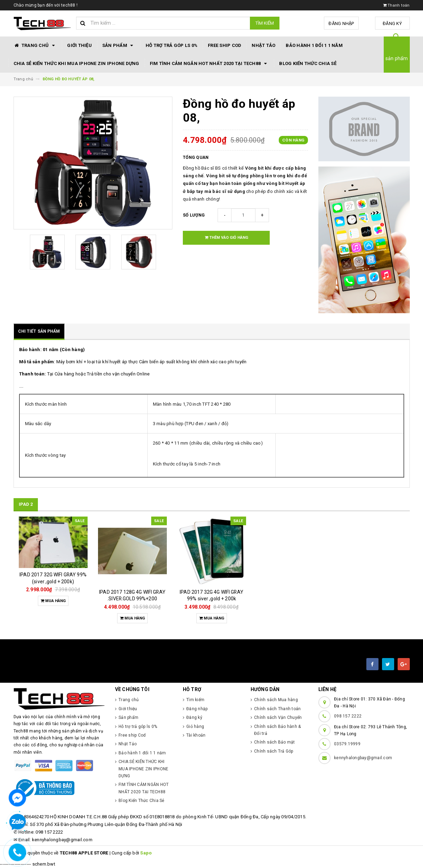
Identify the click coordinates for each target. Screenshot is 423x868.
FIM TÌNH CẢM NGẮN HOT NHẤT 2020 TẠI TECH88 (209, 64)
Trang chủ (35, 46)
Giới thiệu (79, 45)
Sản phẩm (119, 46)
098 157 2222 (348, 716)
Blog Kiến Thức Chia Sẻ (308, 63)
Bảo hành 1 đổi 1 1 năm (314, 45)
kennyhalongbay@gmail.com (363, 758)
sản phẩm (397, 58)
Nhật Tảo (263, 45)
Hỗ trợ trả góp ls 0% (172, 45)
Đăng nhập (341, 23)
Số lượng (194, 215)
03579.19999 (347, 744)
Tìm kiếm (265, 23)
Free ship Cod (225, 45)
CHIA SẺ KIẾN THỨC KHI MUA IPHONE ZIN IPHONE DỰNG (76, 63)
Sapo (146, 853)
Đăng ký (392, 23)
